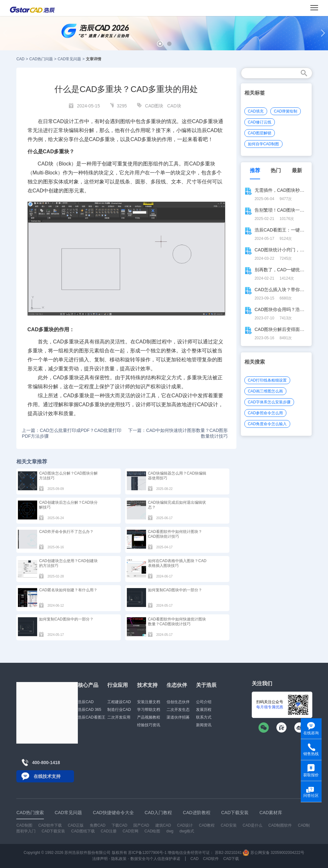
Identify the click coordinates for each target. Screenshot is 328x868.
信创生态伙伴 (178, 702)
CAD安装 (229, 825)
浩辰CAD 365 (90, 710)
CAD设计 (64, 121)
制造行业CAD (119, 710)
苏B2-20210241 (228, 853)
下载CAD (119, 825)
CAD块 (174, 106)
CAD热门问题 (41, 59)
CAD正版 (76, 825)
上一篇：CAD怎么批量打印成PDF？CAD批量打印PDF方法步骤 (72, 433)
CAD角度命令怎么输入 (267, 424)
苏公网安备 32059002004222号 (274, 853)
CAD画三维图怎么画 (265, 391)
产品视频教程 (149, 717)
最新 (297, 170)
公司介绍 (204, 702)
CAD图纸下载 (83, 831)
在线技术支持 (47, 776)
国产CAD (141, 825)
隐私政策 (119, 859)
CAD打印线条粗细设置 (267, 380)
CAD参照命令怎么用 (265, 413)
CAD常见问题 (69, 59)
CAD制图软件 (280, 825)
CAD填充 (256, 111)
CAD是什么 (253, 825)
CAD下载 (231, 859)
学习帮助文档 (149, 710)
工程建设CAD (119, 702)
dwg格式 (187, 831)
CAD (20, 59)
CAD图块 (154, 106)
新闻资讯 (204, 725)
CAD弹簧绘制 (286, 111)
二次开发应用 (119, 717)
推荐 (255, 170)
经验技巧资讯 (149, 725)
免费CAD (98, 825)
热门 (276, 170)
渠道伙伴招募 (178, 717)
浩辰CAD (86, 702)
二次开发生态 (178, 710)
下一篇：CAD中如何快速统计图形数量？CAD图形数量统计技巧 (178, 433)
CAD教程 (207, 825)
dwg (170, 831)
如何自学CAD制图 (263, 144)
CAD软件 (211, 859)
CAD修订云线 (260, 122)
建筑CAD (163, 825)
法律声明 (100, 859)
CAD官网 (131, 831)
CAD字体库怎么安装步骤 (269, 402)
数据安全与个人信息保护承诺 (155, 859)
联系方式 (204, 717)
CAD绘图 (152, 831)
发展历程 (204, 710)
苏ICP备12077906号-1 (147, 853)
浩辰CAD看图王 (91, 717)
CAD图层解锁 (260, 133)
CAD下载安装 (53, 831)
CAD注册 (109, 831)
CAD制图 (146, 342)
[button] (160, 44)
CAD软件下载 (50, 825)
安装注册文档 (149, 702)
